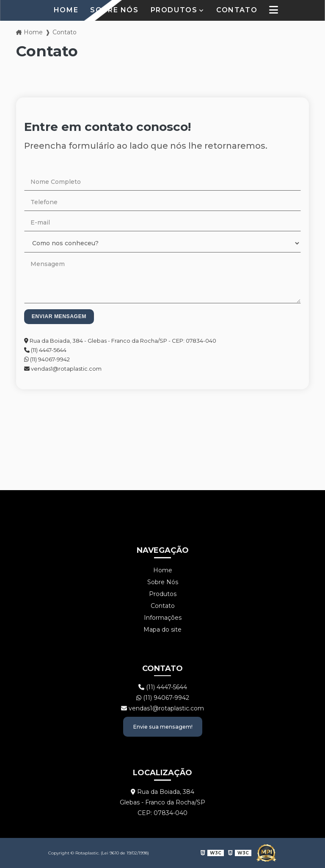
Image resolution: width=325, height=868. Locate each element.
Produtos (174, 10)
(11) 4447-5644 (45, 350)
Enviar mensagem (59, 316)
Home (66, 10)
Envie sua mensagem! (163, 727)
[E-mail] (162, 223)
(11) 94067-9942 (47, 359)
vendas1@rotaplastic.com (63, 369)
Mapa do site (162, 630)
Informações (163, 618)
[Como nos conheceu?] (162, 243)
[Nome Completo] (162, 182)
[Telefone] (162, 202)
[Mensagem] (162, 279)
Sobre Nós (114, 10)
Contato (237, 10)
